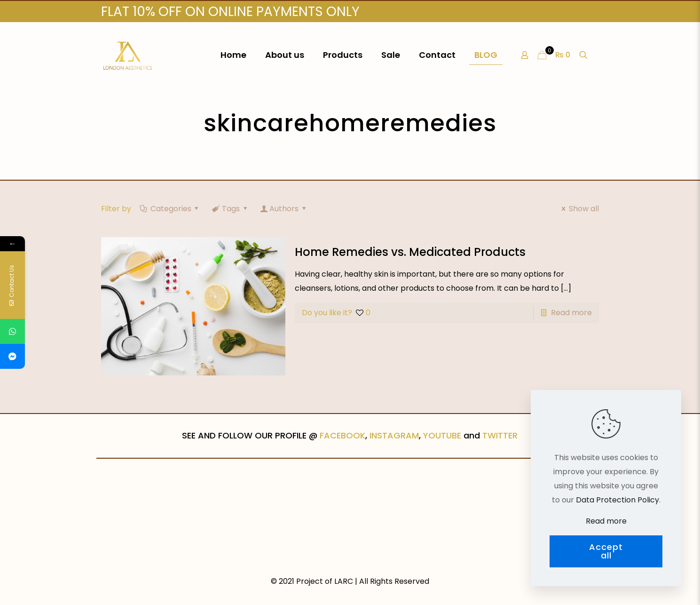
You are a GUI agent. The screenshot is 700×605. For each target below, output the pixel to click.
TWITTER (500, 435)
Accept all (606, 551)
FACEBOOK (342, 435)
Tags (230, 209)
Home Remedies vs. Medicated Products (410, 252)
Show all (578, 209)
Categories (170, 209)
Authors (284, 209)
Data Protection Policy (617, 500)
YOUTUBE (442, 435)
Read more (571, 313)
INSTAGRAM (394, 435)
